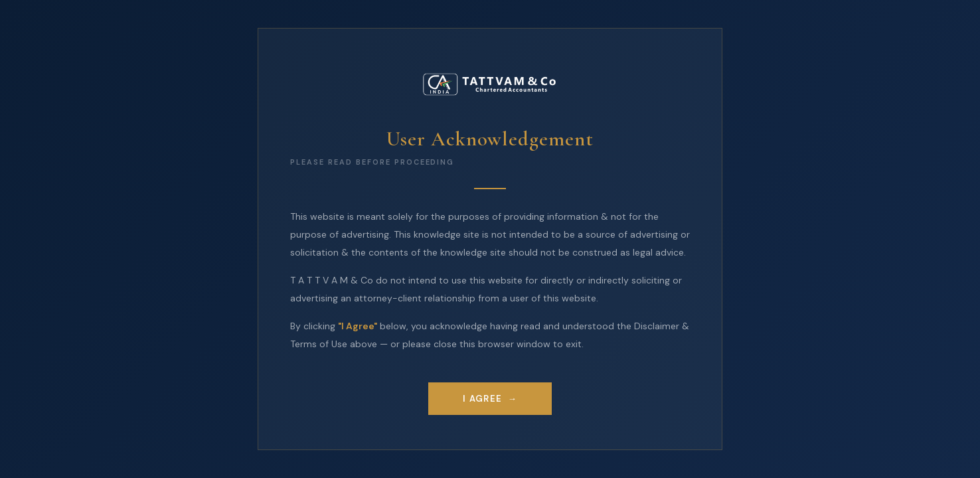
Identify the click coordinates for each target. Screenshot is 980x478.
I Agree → (490, 399)
